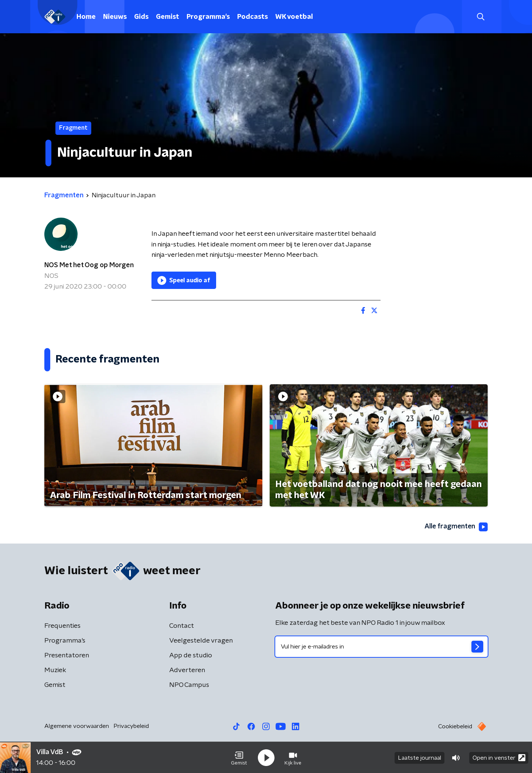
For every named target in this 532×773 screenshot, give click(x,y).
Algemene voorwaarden (77, 726)
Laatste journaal (420, 757)
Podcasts (253, 17)
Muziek (55, 670)
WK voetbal (294, 17)
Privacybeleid (131, 726)
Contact (182, 626)
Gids (141, 17)
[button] (239, 757)
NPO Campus (189, 685)
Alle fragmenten (456, 527)
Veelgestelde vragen (201, 641)
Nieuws (115, 17)
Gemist (168, 17)
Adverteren (187, 670)
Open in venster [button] (499, 757)
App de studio (191, 655)
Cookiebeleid (455, 726)
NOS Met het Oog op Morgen (89, 265)
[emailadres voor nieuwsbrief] (381, 647)
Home (86, 17)
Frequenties (62, 626)
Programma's (208, 17)
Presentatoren (67, 655)
